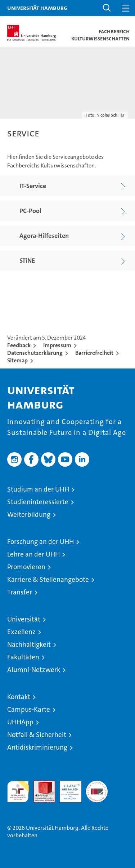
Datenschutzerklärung (35, 353)
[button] (107, 8)
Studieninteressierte (38, 502)
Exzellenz (21, 632)
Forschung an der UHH (40, 542)
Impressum (57, 345)
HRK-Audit (67, 788)
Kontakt (19, 697)
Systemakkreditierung (97, 784)
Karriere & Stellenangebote (48, 579)
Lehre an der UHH (33, 554)
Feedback (19, 345)
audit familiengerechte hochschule (18, 791)
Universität (24, 619)
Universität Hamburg (37, 8)
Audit (40, 784)
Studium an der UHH (38, 489)
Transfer (20, 592)
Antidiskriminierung (37, 747)
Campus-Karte (29, 709)
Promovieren (26, 567)
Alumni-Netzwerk (34, 670)
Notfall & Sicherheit (37, 735)
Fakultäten (23, 657)
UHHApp (20, 722)
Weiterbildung (29, 514)
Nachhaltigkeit (29, 644)
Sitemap (17, 360)
